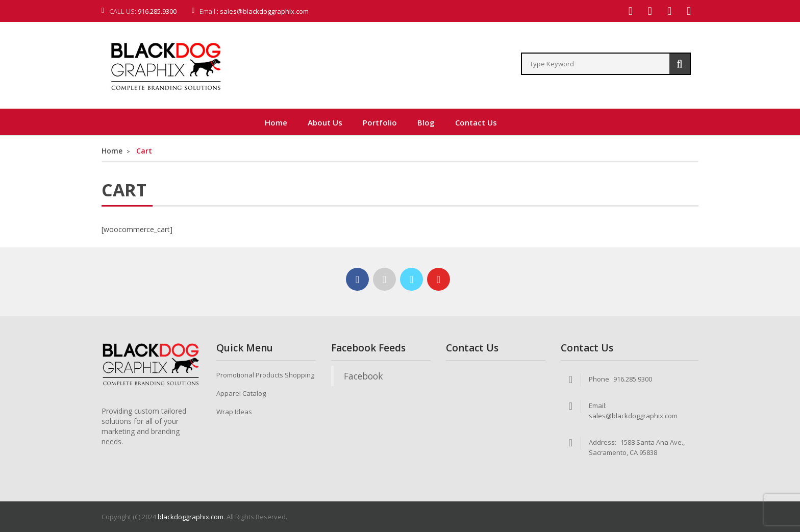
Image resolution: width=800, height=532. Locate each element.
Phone (599, 379)
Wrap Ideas (234, 412)
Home (112, 151)
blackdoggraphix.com (191, 517)
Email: (598, 406)
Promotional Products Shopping (265, 375)
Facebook (363, 376)
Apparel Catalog (241, 393)
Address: (603, 442)
